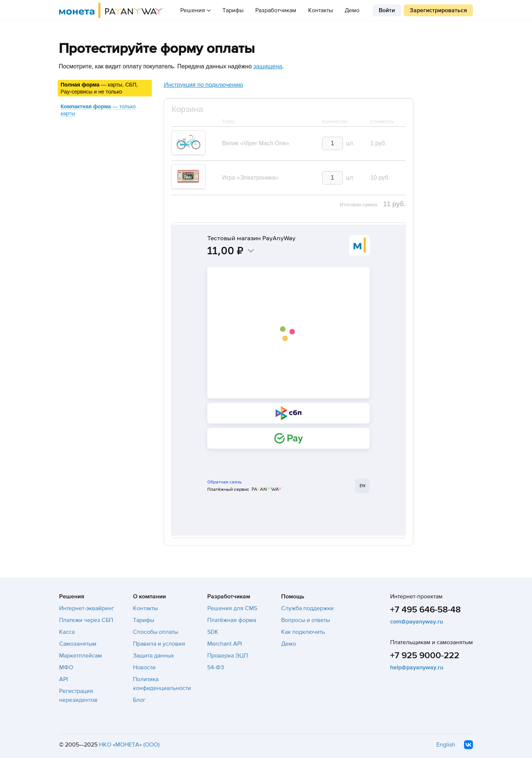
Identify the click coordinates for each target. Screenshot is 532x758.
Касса (67, 632)
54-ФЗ (216, 667)
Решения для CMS (232, 608)
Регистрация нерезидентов (78, 696)
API (64, 679)
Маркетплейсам (81, 656)
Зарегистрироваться (438, 10)
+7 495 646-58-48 (425, 610)
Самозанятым (78, 644)
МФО (66, 667)
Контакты (320, 10)
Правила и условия (159, 644)
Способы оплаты (156, 632)
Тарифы (233, 10)
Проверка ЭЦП (228, 656)
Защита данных (154, 656)
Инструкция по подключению (203, 85)
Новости (144, 667)
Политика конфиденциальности (162, 684)
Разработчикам (276, 10)
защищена (268, 66)
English (446, 745)
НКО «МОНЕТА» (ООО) (129, 745)
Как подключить (303, 632)
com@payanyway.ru (417, 622)
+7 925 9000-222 (425, 655)
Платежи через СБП (86, 620)
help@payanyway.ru (417, 667)
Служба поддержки (307, 608)
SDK (213, 632)
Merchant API (225, 644)
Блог (139, 700)
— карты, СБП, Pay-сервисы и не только (99, 88)
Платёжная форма (232, 620)
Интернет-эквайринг (87, 608)
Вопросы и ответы (306, 620)
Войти (387, 10)
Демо (352, 10)
